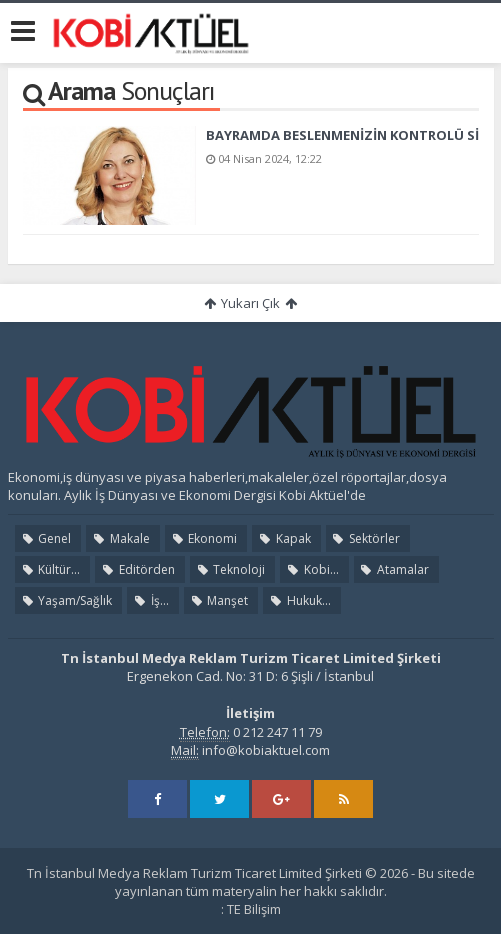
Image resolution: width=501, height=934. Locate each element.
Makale (120, 538)
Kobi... (311, 569)
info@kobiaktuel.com (266, 750)
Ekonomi (203, 538)
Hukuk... (299, 600)
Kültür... (50, 569)
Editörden (137, 569)
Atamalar (394, 569)
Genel (45, 538)
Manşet (218, 600)
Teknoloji (230, 569)
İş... (150, 600)
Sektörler (365, 538)
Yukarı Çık (250, 303)
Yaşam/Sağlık (66, 600)
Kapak (283, 538)
